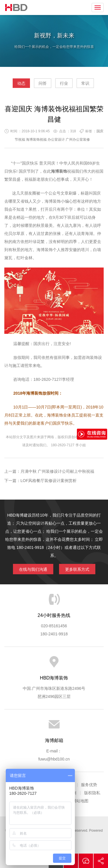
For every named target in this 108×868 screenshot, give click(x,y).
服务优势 (89, 785)
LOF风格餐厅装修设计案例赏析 (49, 481)
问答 (43, 83)
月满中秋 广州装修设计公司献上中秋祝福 (57, 471)
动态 (21, 83)
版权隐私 (92, 793)
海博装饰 (16, 7)
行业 (64, 83)
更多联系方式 (77, 569)
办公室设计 (56, 140)
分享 (101, 861)
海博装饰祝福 (36, 140)
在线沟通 (86, 861)
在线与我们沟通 (33, 569)
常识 (85, 83)
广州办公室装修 (78, 140)
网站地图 (80, 801)
